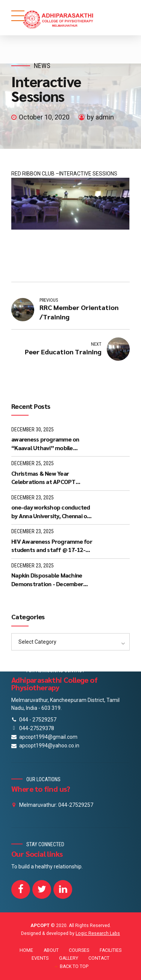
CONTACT (99, 958)
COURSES (79, 950)
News (42, 66)
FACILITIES (111, 950)
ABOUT (51, 950)
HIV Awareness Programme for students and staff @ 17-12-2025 (52, 546)
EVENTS (40, 958)
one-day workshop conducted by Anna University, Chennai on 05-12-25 (51, 512)
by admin (100, 117)
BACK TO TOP (74, 966)
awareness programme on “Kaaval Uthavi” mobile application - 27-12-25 (45, 444)
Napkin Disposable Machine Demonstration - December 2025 (47, 580)
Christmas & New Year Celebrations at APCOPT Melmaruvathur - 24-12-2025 (49, 478)
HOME (26, 950)
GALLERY (69, 958)
